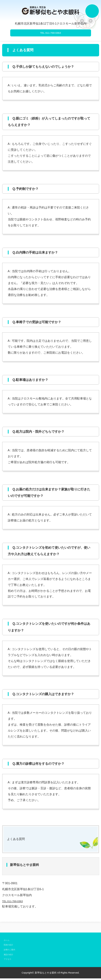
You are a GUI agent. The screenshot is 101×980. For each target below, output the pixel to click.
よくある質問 (18, 840)
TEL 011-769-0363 (50, 33)
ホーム (7, 942)
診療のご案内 (11, 951)
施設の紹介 (10, 956)
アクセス (9, 961)
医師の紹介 (10, 947)
